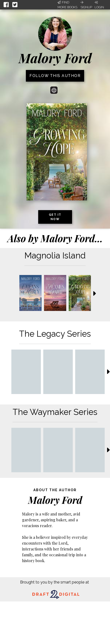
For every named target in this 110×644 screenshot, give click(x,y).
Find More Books (67, 5)
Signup (86, 5)
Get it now (55, 217)
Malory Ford (55, 58)
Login (99, 5)
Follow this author (55, 76)
